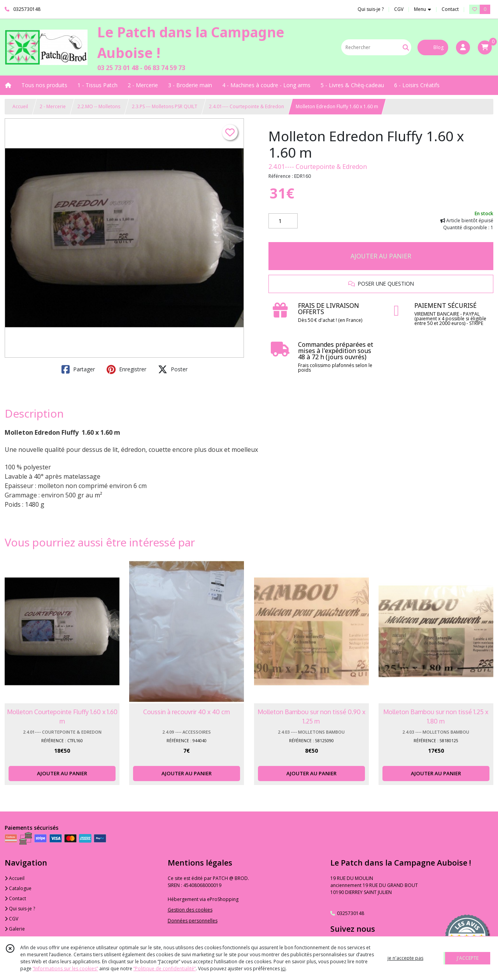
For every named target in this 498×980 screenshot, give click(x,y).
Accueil (20, 106)
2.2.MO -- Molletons (99, 106)
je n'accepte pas (405, 958)
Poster (173, 369)
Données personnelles (193, 921)
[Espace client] (463, 47)
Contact (450, 9)
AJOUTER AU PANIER (381, 256)
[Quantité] (283, 221)
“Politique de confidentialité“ (165, 969)
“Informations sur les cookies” (65, 969)
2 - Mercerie (53, 106)
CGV (11, 919)
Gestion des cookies (190, 910)
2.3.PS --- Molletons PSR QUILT (165, 106)
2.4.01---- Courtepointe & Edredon (246, 106)
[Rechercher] (406, 47)
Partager (78, 369)
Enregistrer (126, 369)
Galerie (15, 929)
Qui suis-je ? (20, 909)
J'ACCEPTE (468, 958)
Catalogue (18, 888)
